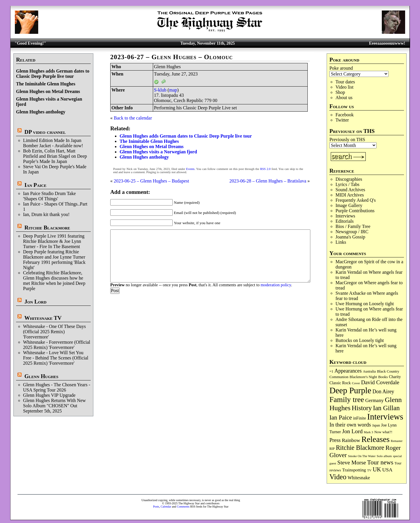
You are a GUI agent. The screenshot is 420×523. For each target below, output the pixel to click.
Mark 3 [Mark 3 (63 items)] (368, 432)
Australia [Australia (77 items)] (369, 371)
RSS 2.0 (265, 169)
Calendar (166, 507)
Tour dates (345, 82)
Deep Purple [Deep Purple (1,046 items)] (350, 390)
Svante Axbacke (351, 293)
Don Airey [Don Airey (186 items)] (383, 392)
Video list (344, 87)
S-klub (160, 90)
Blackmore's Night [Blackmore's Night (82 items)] (363, 377)
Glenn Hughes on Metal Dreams (48, 91)
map (173, 90)
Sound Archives (350, 190)
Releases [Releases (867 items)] (376, 439)
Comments (183, 507)
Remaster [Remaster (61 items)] (397, 441)
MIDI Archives (350, 195)
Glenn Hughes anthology (41, 112)
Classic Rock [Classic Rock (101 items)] (340, 383)
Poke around (341, 68)
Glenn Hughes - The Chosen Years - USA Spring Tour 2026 (57, 387)
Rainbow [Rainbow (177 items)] (351, 440)
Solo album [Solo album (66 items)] (384, 456)
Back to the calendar (133, 118)
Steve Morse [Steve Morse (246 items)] (352, 463)
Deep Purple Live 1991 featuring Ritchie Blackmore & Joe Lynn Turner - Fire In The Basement (54, 241)
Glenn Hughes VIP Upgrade (49, 395)
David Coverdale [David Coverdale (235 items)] (380, 382)
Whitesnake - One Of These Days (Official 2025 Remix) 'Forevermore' (54, 332)
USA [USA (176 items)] (387, 470)
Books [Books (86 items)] (383, 377)
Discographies (349, 179)
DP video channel (45, 132)
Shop (340, 92)
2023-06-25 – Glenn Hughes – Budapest (151, 181)
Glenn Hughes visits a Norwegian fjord (158, 152)
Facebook (344, 115)
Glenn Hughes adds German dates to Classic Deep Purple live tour (53, 74)
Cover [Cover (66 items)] (356, 383)
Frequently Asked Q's (356, 200)
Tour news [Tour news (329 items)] (380, 462)
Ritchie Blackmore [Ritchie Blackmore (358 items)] (360, 448)
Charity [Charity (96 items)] (395, 377)
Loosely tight (381, 304)
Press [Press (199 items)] (335, 440)
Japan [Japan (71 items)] (376, 425)
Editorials (344, 221)
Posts (156, 507)
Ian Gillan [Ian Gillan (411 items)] (386, 408)
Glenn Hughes (41, 376)
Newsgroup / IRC (352, 232)
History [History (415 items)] (362, 408)
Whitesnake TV (43, 318)
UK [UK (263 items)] (377, 469)
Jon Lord (36, 302)
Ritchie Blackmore (47, 228)
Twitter (342, 120)
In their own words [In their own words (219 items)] (350, 425)
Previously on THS (347, 139)
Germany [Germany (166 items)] (374, 400)
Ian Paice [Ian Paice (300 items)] (341, 417)
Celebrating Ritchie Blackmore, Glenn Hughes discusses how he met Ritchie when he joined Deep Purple (54, 281)
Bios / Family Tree (353, 226)
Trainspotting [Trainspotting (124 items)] (354, 470)
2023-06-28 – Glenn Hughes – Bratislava (268, 181)
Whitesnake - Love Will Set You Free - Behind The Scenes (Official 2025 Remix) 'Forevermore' (56, 358)
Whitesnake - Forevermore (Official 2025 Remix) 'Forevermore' (57, 345)
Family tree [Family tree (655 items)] (347, 400)
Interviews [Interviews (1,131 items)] (385, 417)
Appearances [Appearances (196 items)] (348, 371)
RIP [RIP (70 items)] (332, 449)
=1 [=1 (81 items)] (331, 371)
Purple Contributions (355, 211)
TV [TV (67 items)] (369, 470)
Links (341, 242)
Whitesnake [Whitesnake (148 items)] (359, 478)
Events (190, 169)
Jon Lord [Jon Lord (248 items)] (352, 431)
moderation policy (276, 285)
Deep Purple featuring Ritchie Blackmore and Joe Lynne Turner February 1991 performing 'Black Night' (54, 260)
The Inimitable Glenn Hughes (46, 84)
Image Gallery (349, 205)
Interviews (345, 216)
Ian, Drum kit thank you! (46, 214)
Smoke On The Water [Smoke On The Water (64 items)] (362, 456)
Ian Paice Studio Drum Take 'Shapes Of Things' (49, 196)
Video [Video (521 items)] (338, 477)
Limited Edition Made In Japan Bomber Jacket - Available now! (53, 143)
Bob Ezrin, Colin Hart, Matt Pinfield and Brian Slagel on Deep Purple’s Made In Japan (55, 156)
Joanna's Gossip (350, 237)
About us (344, 98)
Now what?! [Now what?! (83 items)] (383, 432)
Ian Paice (35, 185)
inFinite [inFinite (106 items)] (360, 418)
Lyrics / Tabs (347, 184)
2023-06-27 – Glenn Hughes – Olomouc (172, 57)
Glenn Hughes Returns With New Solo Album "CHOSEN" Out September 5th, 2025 (54, 406)
